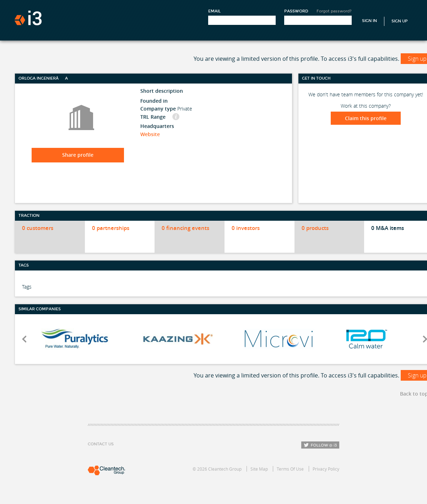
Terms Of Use (290, 469)
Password (296, 11)
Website (150, 134)
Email (214, 11)
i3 (28, 18)
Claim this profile (366, 118)
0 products (315, 228)
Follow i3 (320, 445)
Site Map (259, 469)
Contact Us (101, 444)
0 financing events (185, 228)
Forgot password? (334, 11)
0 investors (246, 228)
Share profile (78, 155)
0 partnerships (111, 228)
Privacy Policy (326, 469)
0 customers (38, 228)
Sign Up (400, 21)
